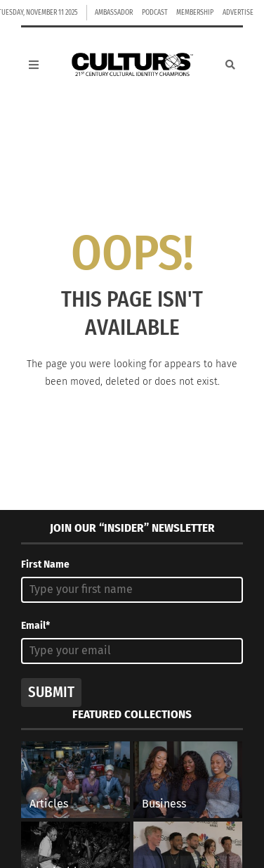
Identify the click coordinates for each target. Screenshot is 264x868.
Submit (51, 692)
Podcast (155, 13)
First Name (45, 564)
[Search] (230, 65)
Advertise (238, 13)
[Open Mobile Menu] (34, 65)
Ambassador (114, 13)
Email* (35, 626)
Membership (195, 13)
